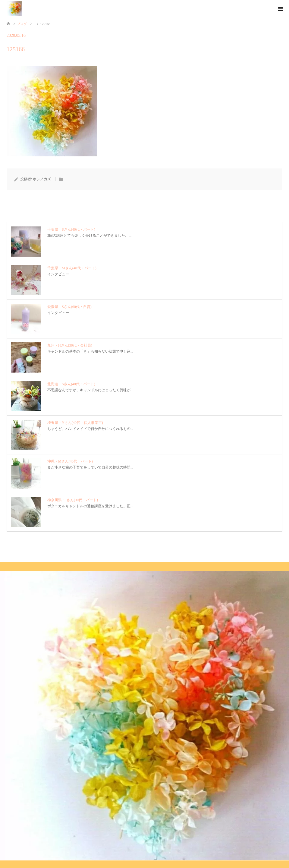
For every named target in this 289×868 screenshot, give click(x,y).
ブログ (22, 24)
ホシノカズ (42, 179)
